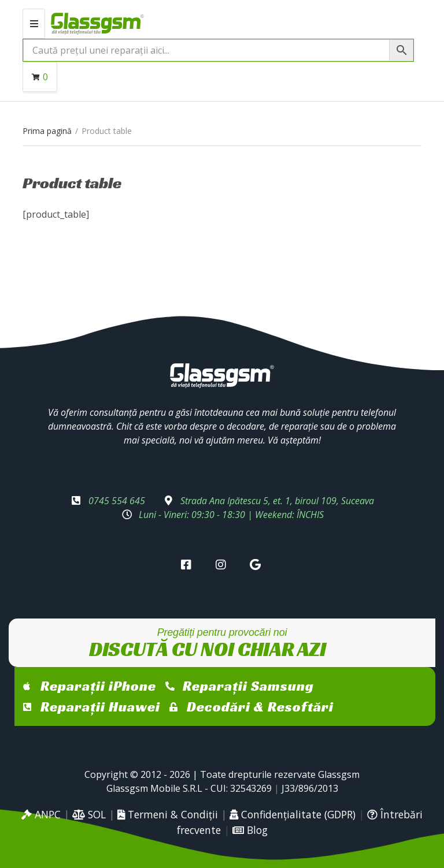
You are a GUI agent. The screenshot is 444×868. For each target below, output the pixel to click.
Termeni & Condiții (168, 814)
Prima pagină (47, 131)
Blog (250, 830)
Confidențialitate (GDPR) (293, 814)
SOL (89, 814)
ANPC (41, 814)
